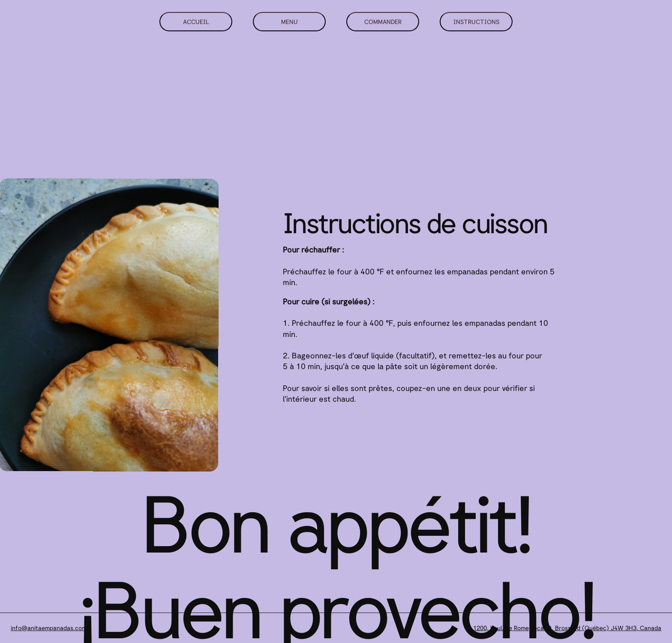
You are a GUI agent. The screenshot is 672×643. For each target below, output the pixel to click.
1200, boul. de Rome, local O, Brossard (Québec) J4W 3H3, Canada (567, 628)
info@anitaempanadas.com (49, 628)
